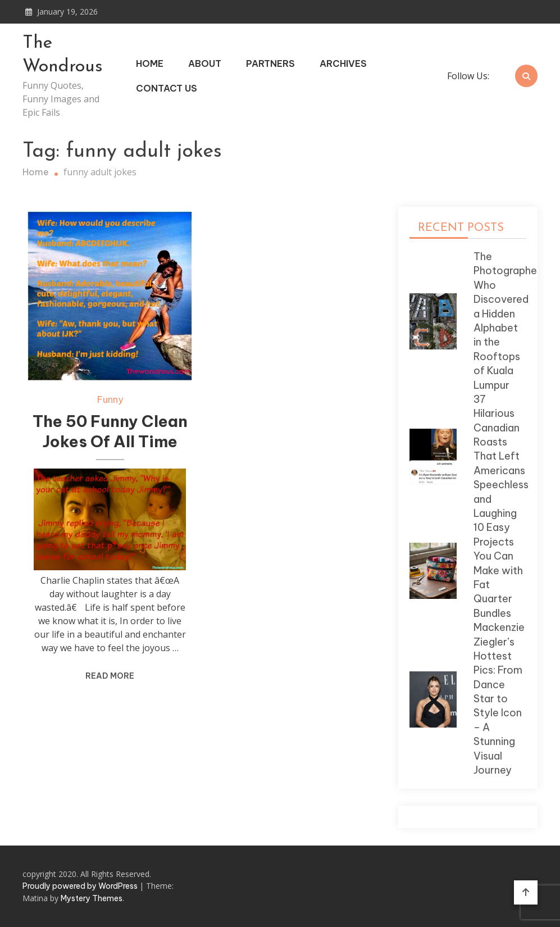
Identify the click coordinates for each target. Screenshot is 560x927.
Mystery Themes (92, 898)
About (205, 63)
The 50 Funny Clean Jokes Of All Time (110, 431)
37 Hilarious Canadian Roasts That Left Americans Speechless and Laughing (501, 456)
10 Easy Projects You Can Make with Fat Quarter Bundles (498, 570)
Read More (110, 676)
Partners (270, 63)
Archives (343, 63)
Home (150, 63)
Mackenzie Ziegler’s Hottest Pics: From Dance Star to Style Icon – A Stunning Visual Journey (499, 699)
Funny (110, 399)
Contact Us (167, 88)
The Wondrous (63, 55)
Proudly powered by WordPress (81, 886)
